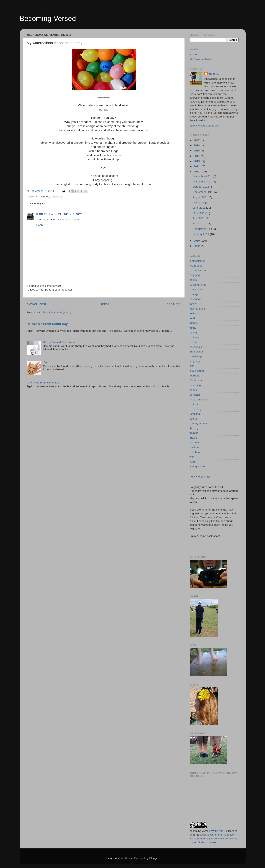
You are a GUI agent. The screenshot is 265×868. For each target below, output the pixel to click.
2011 (197, 172)
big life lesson (198, 270)
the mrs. (214, 74)
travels (194, 438)
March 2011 (200, 223)
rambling (195, 414)
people (194, 390)
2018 (197, 145)
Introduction (197, 352)
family (193, 304)
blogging (195, 275)
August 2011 (201, 197)
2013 (197, 161)
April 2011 (199, 218)
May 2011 (199, 213)
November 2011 (203, 182)
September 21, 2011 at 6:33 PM (63, 214)
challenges (43, 197)
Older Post (171, 304)
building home (198, 285)
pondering (196, 409)
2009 (197, 246)
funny (193, 328)
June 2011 (199, 208)
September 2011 (203, 192)
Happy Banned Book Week (59, 342)
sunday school (198, 424)
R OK (40, 214)
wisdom (194, 447)
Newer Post (36, 304)
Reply (40, 225)
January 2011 (201, 234)
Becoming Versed (48, 18)
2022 (197, 140)
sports (193, 419)
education (195, 299)
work (192, 457)
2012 (197, 166)
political (194, 404)
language (195, 361)
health (193, 333)
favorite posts (198, 309)
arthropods (196, 266)
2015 (197, 151)
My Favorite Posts (200, 59)
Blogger (154, 858)
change (194, 294)
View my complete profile (205, 126)
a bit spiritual (197, 261)
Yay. (45, 362)
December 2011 (203, 176)
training (194, 433)
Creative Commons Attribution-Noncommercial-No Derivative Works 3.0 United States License (214, 839)
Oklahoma (196, 380)
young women (198, 466)
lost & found (197, 371)
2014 (197, 156)
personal (195, 395)
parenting (195, 385)
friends (194, 323)
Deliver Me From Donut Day (47, 324)
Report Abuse (200, 477)
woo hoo (195, 452)
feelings (194, 313)
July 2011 (199, 203)
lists (192, 366)
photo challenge (199, 400)
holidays (195, 337)
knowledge (57, 197)
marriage (195, 376)
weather (194, 442)
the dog (194, 428)
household (196, 347)
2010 (197, 241)
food (192, 318)
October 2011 (201, 187)
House (193, 342)
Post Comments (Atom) (57, 312)
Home (104, 304)
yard (192, 462)
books (193, 280)
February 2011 (202, 229)
